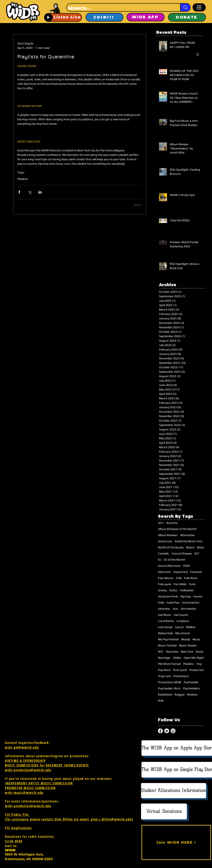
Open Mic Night (194, 658)
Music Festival (167, 645)
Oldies (177, 658)
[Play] (48, 17)
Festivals (196, 572)
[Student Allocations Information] (174, 791)
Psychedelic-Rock (169, 688)
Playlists (23, 179)
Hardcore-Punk (168, 596)
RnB (161, 701)
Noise (199, 652)
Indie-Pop (173, 602)
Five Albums (166, 578)
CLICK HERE (14, 841)
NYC (161, 652)
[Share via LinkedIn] (40, 192)
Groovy (162, 590)
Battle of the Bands (171, 547)
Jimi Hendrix (188, 609)
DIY (197, 553)
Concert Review (182, 553)
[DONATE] (187, 17)
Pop (199, 664)
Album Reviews (168, 535)
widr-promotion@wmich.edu (28, 770)
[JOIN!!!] (104, 17)
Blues (201, 547)
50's (161, 523)
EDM (186, 566)
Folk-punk (164, 584)
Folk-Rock (191, 578)
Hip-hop (186, 596)
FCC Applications (18, 828)
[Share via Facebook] (19, 192)
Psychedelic (191, 682)
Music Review (188, 645)
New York (187, 652)
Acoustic (172, 523)
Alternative (187, 535)
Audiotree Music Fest (189, 541)
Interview (164, 609)
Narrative (172, 652)
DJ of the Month (175, 560)
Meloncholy (165, 633)
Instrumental (190, 602)
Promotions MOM (170, 682)
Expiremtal (181, 572)
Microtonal (182, 633)
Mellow (191, 627)
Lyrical (179, 627)
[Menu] (199, 7)
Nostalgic (164, 658)
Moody (186, 639)
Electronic (164, 572)
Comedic (164, 553)
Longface (183, 621)
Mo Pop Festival (168, 639)
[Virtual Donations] (164, 811)
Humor (198, 596)
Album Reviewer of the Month (177, 529)
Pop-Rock (164, 670)
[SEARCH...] (120, 8)
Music (196, 639)
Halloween (187, 590)
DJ (160, 560)
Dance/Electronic (169, 566)
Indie (161, 602)
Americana (165, 541)
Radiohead (165, 694)
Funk (192, 584)
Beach (190, 547)
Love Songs (165, 627)
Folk (179, 578)
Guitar (173, 590)
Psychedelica (191, 688)
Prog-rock (164, 676)
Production (197, 670)
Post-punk (180, 670)
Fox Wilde (180, 584)
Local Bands (166, 621)
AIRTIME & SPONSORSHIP (25, 761)
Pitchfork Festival (169, 664)
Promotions (181, 676)
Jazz (175, 609)
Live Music (165, 615)
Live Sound (181, 615)
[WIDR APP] (146, 17)
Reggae (180, 694)
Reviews (192, 694)
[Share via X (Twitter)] (30, 192)
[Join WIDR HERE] (176, 842)
